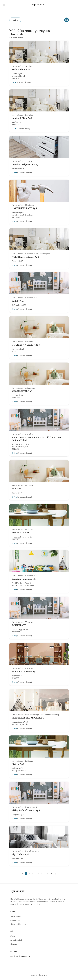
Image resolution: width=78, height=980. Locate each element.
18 (51, 874)
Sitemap (14, 944)
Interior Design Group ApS (26, 164)
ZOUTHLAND (19, 625)
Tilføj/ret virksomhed (18, 924)
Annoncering (15, 920)
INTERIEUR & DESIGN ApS (26, 345)
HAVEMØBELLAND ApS (24, 208)
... (44, 874)
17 (48, 874)
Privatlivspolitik (16, 940)
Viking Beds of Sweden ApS (26, 810)
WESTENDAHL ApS (22, 391)
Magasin (14, 936)
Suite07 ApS (18, 301)
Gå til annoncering (23, 956)
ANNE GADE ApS (20, 533)
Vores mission (16, 916)
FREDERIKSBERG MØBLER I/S (28, 718)
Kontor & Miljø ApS (22, 118)
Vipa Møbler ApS (20, 854)
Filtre (15, 20)
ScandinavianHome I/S (24, 579)
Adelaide (16, 489)
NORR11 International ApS (25, 257)
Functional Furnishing (23, 671)
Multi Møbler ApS (21, 69)
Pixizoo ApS (18, 764)
